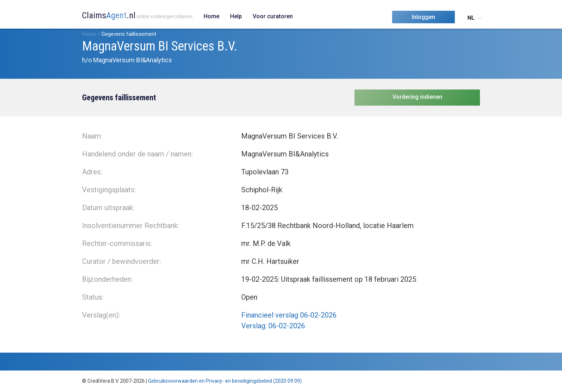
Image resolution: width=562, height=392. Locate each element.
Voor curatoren (273, 16)
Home (211, 16)
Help (236, 16)
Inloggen (423, 17)
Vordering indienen (417, 97)
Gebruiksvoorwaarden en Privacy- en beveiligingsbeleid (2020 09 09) (225, 381)
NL (471, 18)
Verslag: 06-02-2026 (273, 326)
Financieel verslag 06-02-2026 (289, 315)
